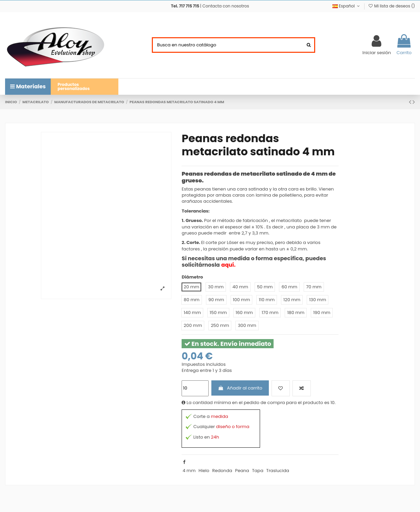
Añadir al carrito (240, 388)
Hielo (204, 471)
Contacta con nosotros (226, 6)
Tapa (258, 471)
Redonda (222, 471)
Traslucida (278, 471)
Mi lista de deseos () (391, 6)
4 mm (189, 471)
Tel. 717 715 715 (185, 6)
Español (347, 6)
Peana (242, 471)
